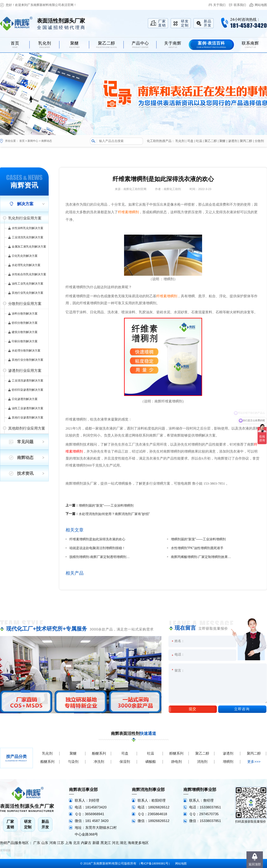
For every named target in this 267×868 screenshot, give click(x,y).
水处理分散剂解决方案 (26, 350)
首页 (22, 141)
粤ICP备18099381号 (155, 863)
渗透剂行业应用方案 (25, 371)
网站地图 (261, 5)
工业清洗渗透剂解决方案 (28, 380)
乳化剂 (180, 141)
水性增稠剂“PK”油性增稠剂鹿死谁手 (197, 548)
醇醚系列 (176, 753)
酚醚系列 (99, 753)
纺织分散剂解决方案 (25, 323)
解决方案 (25, 204)
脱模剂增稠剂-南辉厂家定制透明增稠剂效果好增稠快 (100, 557)
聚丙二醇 (246, 141)
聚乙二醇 (211, 141)
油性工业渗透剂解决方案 (28, 408)
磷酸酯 (151, 762)
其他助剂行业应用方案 (27, 428)
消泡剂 (202, 762)
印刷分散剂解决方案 (25, 341)
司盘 (190, 141)
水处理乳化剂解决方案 (26, 265)
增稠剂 (228, 762)
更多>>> (254, 762)
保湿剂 (125, 762)
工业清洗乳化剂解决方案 (28, 237)
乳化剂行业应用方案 (25, 218)
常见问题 (25, 442)
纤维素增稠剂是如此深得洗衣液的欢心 (97, 539)
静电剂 (177, 762)
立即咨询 (242, 709)
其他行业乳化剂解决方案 (28, 293)
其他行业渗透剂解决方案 (28, 417)
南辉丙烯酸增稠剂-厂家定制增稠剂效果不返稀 (202, 557)
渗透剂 (233, 141)
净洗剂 (99, 762)
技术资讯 (25, 473)
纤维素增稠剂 (128, 212)
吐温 (199, 141)
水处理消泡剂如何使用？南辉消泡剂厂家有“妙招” (114, 514)
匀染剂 (73, 762)
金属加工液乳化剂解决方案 (29, 247)
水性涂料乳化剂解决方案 (28, 228)
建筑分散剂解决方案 (25, 332)
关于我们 (219, 5)
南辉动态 (47, 141)
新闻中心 (33, 141)
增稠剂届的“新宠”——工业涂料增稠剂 (106, 505)
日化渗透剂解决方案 (25, 399)
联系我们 (240, 5)
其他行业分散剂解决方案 (28, 360)
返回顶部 (255, 864)
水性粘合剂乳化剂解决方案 (29, 274)
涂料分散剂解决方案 (25, 314)
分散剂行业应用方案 (25, 304)
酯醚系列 (47, 762)
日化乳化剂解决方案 (25, 256)
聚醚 (222, 141)
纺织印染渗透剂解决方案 (28, 390)
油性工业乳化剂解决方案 (28, 284)
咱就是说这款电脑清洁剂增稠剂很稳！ (97, 548)
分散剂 (259, 141)
